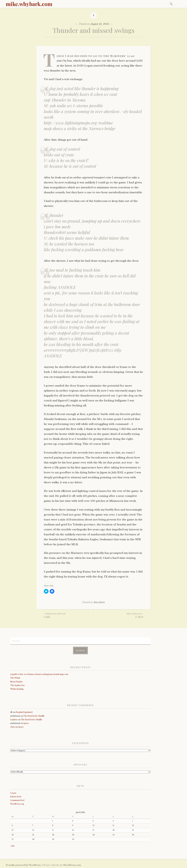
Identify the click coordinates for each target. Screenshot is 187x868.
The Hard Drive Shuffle (34, 716)
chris (12, 727)
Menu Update (16, 681)
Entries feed (16, 796)
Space (26, 723)
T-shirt (118, 615)
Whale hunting (17, 689)
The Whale (15, 678)
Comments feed (17, 800)
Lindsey (14, 719)
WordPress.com (72, 865)
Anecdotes (99, 602)
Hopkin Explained (24, 712)
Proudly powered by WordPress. (24, 865)
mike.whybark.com (29, 4)
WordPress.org (17, 804)
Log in (13, 793)
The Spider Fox (17, 685)
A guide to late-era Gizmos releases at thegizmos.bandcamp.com (39, 674)
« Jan (12, 846)
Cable (69, 615)
